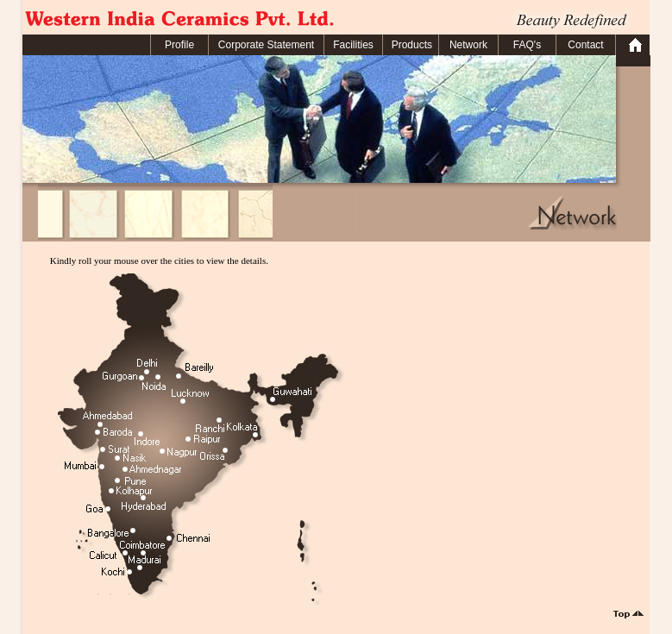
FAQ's (527, 45)
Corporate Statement (266, 45)
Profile (179, 45)
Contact (585, 45)
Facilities (353, 45)
